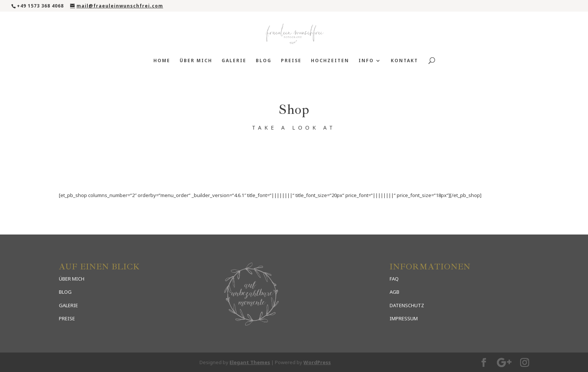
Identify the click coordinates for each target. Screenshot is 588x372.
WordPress (317, 362)
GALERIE (68, 305)
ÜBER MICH (72, 279)
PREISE (67, 318)
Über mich (196, 61)
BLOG (65, 292)
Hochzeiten (330, 61)
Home (162, 61)
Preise (291, 61)
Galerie (234, 61)
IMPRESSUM (404, 318)
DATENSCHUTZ (407, 305)
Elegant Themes (250, 362)
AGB (394, 292)
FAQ (394, 279)
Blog (264, 61)
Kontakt (404, 61)
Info (366, 61)
